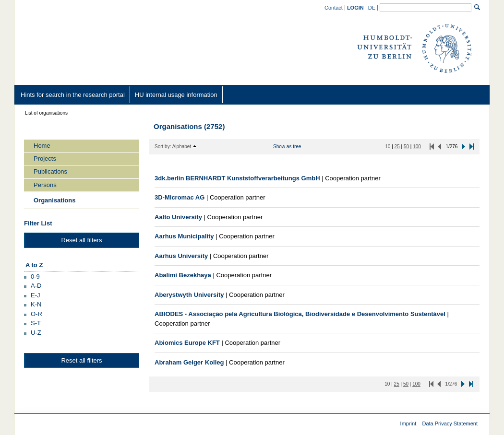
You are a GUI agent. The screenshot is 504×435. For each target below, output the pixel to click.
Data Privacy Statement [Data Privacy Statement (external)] (450, 423)
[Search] (477, 7)
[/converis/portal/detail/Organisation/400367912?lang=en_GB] (178, 217)
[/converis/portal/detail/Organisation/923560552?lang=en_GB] (184, 236)
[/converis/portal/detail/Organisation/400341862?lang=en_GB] (180, 197)
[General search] (426, 8)
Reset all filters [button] (81, 240)
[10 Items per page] (388, 147)
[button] (32, 276)
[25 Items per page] (397, 147)
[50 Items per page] (406, 147)
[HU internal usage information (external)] (176, 95)
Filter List (38, 223)
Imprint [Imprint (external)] (408, 423)
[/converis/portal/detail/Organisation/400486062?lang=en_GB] (189, 295)
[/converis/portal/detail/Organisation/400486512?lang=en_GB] (181, 256)
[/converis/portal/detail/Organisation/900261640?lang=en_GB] (237, 178)
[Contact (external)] (334, 7)
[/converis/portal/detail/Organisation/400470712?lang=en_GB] (189, 362)
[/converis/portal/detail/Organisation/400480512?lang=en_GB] (187, 343)
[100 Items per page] (417, 147)
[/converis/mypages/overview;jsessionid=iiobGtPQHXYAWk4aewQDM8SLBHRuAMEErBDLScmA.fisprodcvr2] (356, 8)
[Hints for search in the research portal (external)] (73, 95)
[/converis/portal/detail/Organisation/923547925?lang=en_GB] (183, 275)
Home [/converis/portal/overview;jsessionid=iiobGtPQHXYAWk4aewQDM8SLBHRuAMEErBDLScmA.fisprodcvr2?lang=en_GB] (42, 146)
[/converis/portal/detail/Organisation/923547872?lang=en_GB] (300, 314)
